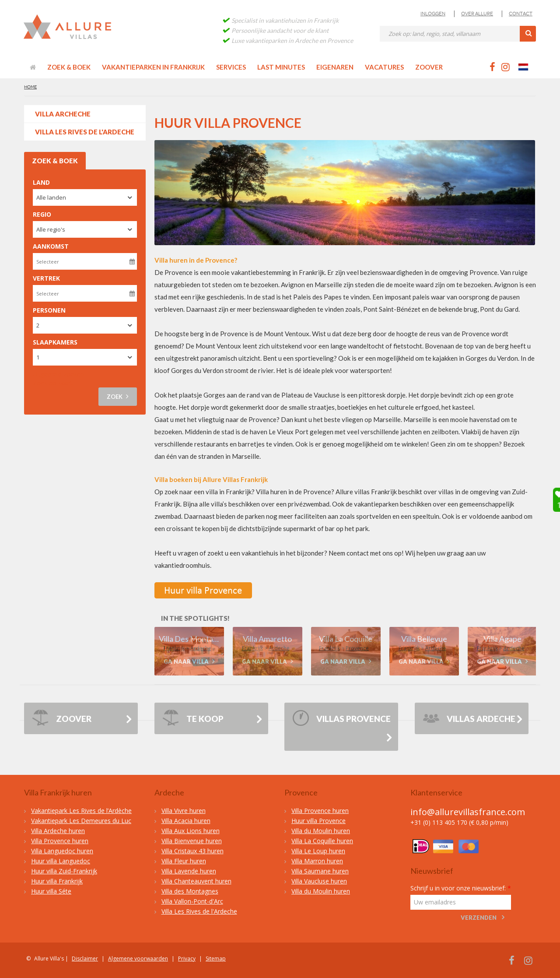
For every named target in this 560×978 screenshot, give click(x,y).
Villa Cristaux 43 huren (192, 851)
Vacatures (384, 67)
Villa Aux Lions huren (191, 831)
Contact (521, 14)
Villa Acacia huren (186, 821)
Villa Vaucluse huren (319, 881)
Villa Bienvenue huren (192, 841)
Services (231, 67)
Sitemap (216, 959)
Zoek (118, 396)
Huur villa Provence (318, 821)
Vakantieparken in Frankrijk (153, 67)
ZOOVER (62, 720)
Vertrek (46, 278)
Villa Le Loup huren (318, 851)
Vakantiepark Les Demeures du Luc (81, 821)
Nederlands (527, 67)
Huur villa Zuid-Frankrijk (64, 871)
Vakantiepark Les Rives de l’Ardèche (81, 811)
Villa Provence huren (60, 841)
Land (41, 182)
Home (30, 87)
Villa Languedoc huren (62, 851)
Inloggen (433, 14)
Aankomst (51, 246)
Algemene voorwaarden (138, 959)
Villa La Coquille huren (322, 841)
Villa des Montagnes (190, 891)
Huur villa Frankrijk (57, 881)
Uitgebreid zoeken (58, 374)
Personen (49, 310)
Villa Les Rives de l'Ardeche (85, 132)
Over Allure (477, 14)
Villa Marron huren (317, 861)
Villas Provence (341, 720)
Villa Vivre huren (184, 811)
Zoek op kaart (53, 383)
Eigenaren (335, 67)
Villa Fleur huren (184, 861)
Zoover (429, 67)
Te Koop (193, 720)
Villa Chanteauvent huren (196, 881)
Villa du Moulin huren (321, 831)
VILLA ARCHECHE (63, 114)
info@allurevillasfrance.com (468, 812)
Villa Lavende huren (189, 871)
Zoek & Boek (69, 67)
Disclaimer (85, 959)
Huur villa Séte (51, 891)
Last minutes (281, 67)
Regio (42, 214)
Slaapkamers (55, 342)
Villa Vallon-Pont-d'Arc (192, 901)
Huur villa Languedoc (61, 861)
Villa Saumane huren (320, 871)
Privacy (187, 959)
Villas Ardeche (469, 720)
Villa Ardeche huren (58, 831)
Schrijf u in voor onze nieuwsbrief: (461, 888)
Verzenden (479, 918)
